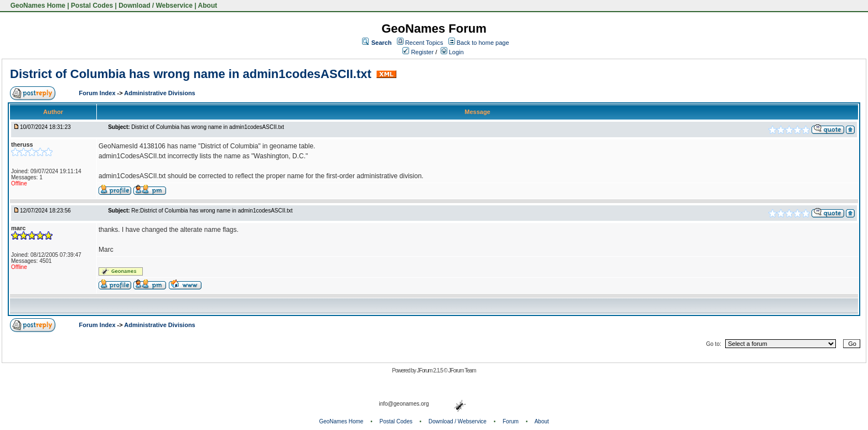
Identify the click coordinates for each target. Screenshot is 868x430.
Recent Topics (424, 43)
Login (452, 52)
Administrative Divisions (159, 93)
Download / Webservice (156, 6)
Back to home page (483, 43)
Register (418, 52)
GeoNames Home (37, 6)
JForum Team (462, 371)
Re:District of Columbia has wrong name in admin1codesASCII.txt (212, 211)
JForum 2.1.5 (430, 371)
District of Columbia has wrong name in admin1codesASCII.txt (191, 74)
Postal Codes (92, 6)
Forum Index (98, 93)
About (208, 6)
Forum (511, 421)
